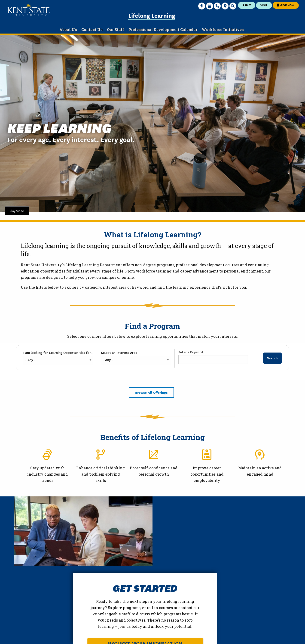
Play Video (17, 211)
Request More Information (214, 574)
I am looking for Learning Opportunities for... (58, 353)
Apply (247, 5)
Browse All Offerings (151, 392)
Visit (264, 5)
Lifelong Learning (152, 15)
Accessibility (238, 637)
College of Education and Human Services (57, 618)
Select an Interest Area (119, 353)
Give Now (286, 5)
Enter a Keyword (191, 352)
